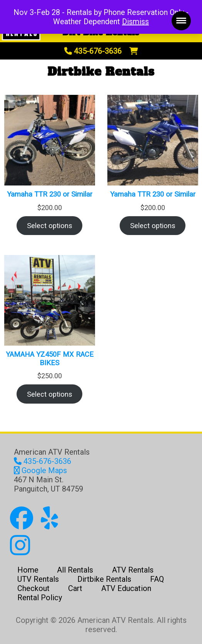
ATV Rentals (133, 570)
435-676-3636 (93, 51)
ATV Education (126, 588)
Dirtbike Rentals (104, 579)
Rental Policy (40, 598)
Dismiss (135, 22)
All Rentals (75, 570)
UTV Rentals (38, 579)
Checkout (33, 588)
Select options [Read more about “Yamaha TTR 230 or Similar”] (50, 226)
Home (28, 570)
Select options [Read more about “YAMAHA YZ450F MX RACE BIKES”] (50, 394)
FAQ (157, 579)
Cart (75, 588)
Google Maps (40, 470)
